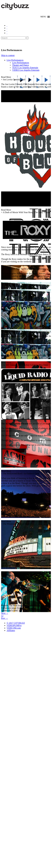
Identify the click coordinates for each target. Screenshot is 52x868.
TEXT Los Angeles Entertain (25, 68)
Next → (5, 613)
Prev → (5, 618)
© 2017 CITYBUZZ (16, 623)
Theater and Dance (21, 65)
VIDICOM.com (14, 628)
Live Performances (15, 60)
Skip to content (8, 55)
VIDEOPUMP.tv (14, 625)
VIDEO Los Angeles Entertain (26, 70)
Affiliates (11, 630)
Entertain (8, 44)
